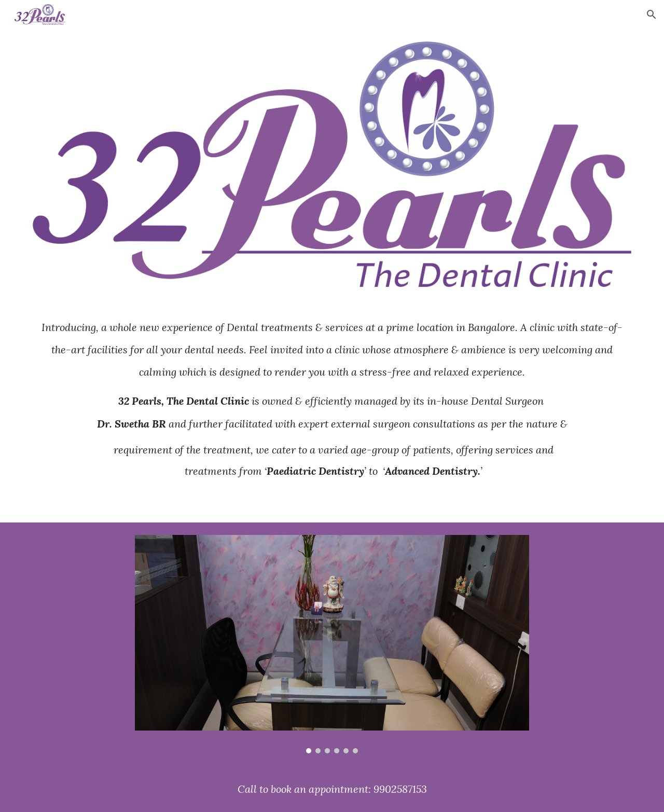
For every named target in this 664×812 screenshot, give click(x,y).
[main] (332, 411)
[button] (652, 15)
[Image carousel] (332, 644)
